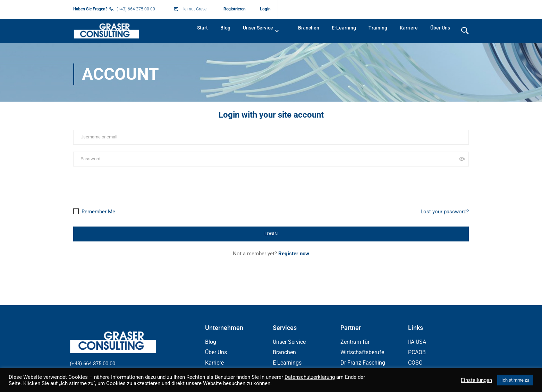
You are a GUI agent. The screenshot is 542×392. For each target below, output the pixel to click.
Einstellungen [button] (476, 380)
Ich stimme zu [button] (515, 380)
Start (202, 28)
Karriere (409, 28)
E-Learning (344, 28)
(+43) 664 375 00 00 (136, 9)
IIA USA (417, 343)
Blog (225, 28)
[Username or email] (271, 138)
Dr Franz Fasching (363, 363)
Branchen (309, 28)
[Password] (271, 159)
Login (265, 9)
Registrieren (235, 9)
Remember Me (94, 212)
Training (378, 28)
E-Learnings (287, 363)
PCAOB (417, 353)
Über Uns (440, 28)
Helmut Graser (195, 9)
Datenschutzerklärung (310, 377)
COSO (415, 363)
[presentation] (121, 186)
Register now (294, 254)
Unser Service (258, 28)
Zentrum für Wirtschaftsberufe (362, 348)
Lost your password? (445, 212)
